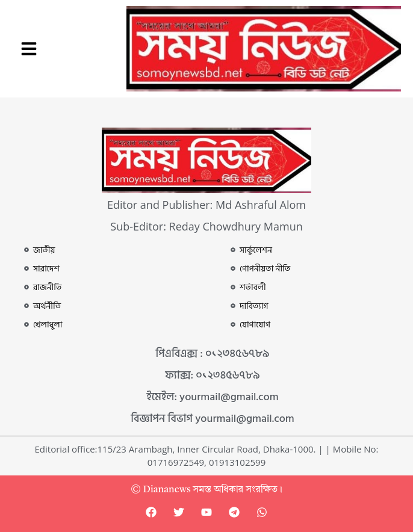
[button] (29, 49)
